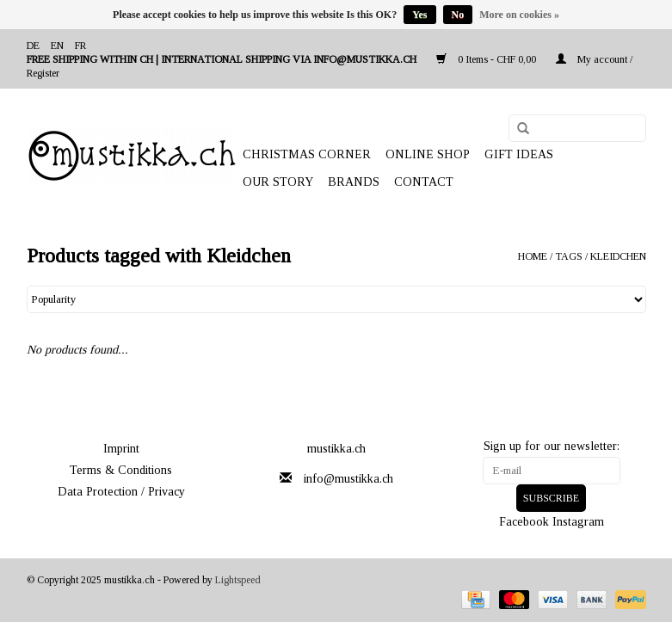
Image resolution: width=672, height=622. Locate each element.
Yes (419, 15)
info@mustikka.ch (348, 479)
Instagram (578, 522)
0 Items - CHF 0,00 (487, 59)
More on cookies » (519, 15)
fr (80, 46)
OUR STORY (278, 182)
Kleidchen (618, 256)
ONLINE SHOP (428, 154)
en (57, 46)
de (33, 46)
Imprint (121, 449)
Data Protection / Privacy (121, 492)
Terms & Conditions (121, 470)
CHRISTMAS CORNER (307, 154)
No (458, 15)
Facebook (524, 522)
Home (533, 256)
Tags (569, 256)
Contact (424, 182)
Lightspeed (238, 580)
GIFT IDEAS (519, 154)
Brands (354, 182)
